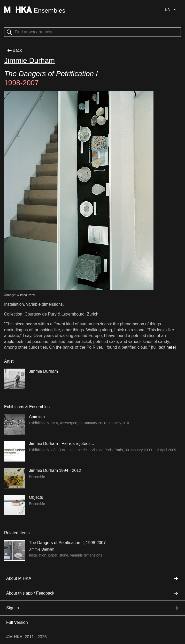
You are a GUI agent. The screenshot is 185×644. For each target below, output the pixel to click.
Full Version (17, 622)
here (171, 347)
